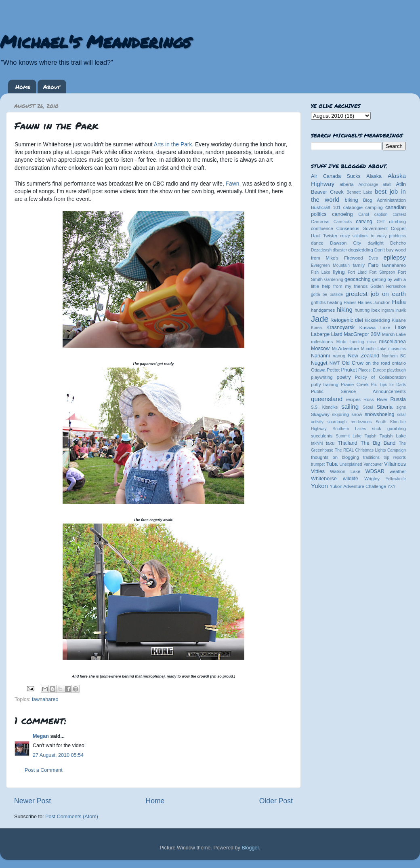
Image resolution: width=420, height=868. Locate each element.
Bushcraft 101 (326, 207)
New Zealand (364, 356)
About (52, 87)
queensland (327, 399)
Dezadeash (321, 250)
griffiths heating (327, 302)
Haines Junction (374, 302)
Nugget (319, 363)
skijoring (340, 414)
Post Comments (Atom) (72, 817)
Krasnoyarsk (340, 327)
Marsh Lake (394, 334)
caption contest (390, 214)
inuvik (401, 310)
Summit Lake (349, 436)
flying (339, 272)
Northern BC (394, 356)
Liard (337, 334)
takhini (317, 443)
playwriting (322, 377)
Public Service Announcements (358, 391)
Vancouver (373, 464)
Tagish (371, 436)
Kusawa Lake (375, 327)
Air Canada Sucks (336, 176)
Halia (399, 302)
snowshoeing (380, 414)
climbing (397, 222)
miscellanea (392, 342)
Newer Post (33, 801)
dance (317, 243)
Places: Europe (372, 370)
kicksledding (378, 320)
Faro (373, 265)
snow (357, 414)
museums (397, 349)
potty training (325, 384)
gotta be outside (327, 295)
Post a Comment (44, 770)
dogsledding (360, 250)
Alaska (374, 176)
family (359, 265)
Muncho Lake (374, 349)
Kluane (399, 320)
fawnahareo (45, 699)
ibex (376, 310)
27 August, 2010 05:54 (58, 755)
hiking (344, 309)
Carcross (320, 222)
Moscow (320, 348)
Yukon (319, 486)
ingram (388, 310)
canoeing (342, 214)
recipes (353, 399)
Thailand (347, 443)
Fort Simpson (382, 272)
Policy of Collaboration (380, 377)
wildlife (351, 479)
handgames (323, 310)
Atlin (401, 184)
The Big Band (378, 443)
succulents (322, 436)
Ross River (375, 399)
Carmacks (343, 222)
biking (352, 200)
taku (330, 443)
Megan (41, 736)
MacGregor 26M (362, 334)
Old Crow (353, 363)
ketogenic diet (347, 320)
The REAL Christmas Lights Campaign (370, 450)
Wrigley (372, 479)
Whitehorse (324, 479)
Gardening (334, 280)
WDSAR (375, 471)
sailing (350, 407)
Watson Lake (345, 471)
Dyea (374, 258)
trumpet (318, 464)
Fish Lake (321, 272)
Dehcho (398, 243)
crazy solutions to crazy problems (373, 236)
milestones (322, 342)
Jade (320, 319)
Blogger (250, 848)
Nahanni (320, 356)
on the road (378, 363)
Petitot (333, 370)
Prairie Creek (355, 384)
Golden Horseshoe (388, 286)
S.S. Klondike (324, 407)
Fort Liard (357, 272)
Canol (363, 214)
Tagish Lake (393, 436)
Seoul (368, 407)
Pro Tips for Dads (388, 385)
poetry (343, 377)
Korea (316, 328)
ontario (399, 363)
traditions (371, 457)
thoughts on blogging (335, 457)
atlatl (387, 185)
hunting (362, 310)
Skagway (320, 414)
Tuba (332, 464)
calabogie (353, 207)
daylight (375, 243)
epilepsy (395, 257)
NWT (335, 363)
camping (374, 207)
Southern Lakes (350, 429)
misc (372, 342)
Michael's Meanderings (95, 41)
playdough (396, 370)
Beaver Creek (327, 192)
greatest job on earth (376, 294)
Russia (398, 399)
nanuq (339, 356)
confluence (322, 228)
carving (364, 222)
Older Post (276, 801)
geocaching (357, 279)
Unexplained (351, 464)
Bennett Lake (359, 192)
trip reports (395, 457)
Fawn (233, 184)
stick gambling (389, 429)
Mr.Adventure (345, 348)
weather (398, 471)
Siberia (385, 407)
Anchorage (368, 185)
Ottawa (318, 370)
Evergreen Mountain (330, 265)
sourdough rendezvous (350, 422)
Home (23, 87)
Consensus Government (362, 228)
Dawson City (345, 243)
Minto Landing (350, 342)
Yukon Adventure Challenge (358, 486)
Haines (350, 303)
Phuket (349, 370)
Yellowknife (396, 479)
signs (401, 407)
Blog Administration (384, 200)
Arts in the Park (172, 144)
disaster (340, 250)
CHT (381, 222)
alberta (347, 184)
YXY (391, 487)
